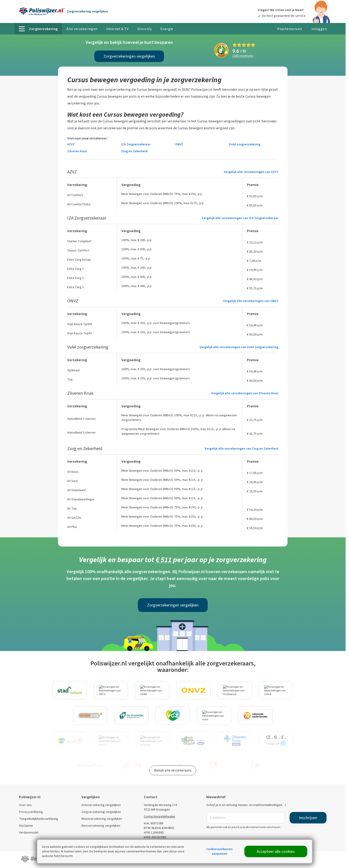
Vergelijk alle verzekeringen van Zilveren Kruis (245, 393)
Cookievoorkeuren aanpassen (219, 851)
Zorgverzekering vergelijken (101, 812)
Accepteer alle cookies (276, 851)
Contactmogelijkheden (159, 816)
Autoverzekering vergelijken (101, 805)
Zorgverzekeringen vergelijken (129, 56)
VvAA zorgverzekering (245, 144)
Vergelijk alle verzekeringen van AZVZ (251, 172)
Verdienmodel (29, 833)
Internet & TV (117, 29)
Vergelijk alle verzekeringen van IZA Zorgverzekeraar (240, 218)
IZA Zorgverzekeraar (136, 144)
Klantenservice (290, 29)
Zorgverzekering (87, 11)
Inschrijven (308, 818)
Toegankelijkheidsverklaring (39, 819)
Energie (167, 29)
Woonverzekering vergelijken (102, 819)
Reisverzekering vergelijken (101, 826)
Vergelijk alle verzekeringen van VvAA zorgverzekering (239, 347)
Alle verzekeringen (82, 29)
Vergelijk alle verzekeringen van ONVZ (251, 301)
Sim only (145, 29)
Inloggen (319, 29)
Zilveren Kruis (77, 151)
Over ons (25, 805)
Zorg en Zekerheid (134, 151)
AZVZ (71, 144)
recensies (243, 56)
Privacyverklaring (31, 812)
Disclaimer (26, 826)
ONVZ (179, 144)
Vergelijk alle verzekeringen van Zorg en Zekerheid (242, 449)
